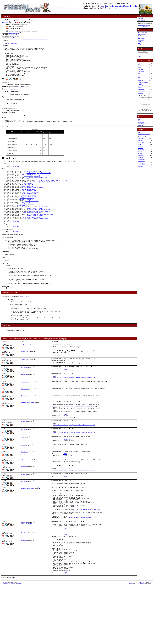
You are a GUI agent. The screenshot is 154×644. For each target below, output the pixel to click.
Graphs (140, 132)
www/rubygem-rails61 (29, 184)
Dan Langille (140, 642)
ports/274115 (67, 476)
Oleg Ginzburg (28, 572)
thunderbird (141, 71)
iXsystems (148, 25)
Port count (141, 139)
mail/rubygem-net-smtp (28, 207)
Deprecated (141, 142)
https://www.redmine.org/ (11, 44)
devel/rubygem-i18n (29, 200)
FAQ (139, 37)
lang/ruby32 (16, 175)
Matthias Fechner (25, 412)
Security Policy (142, 40)
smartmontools (43, 39)
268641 (65, 578)
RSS (150, 641)
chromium (141, 93)
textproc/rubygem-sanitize (32, 227)
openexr (140, 75)
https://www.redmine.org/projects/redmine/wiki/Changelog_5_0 (74, 408)
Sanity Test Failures (143, 124)
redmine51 (18, 355)
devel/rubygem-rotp (28, 215)
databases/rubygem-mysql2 (31, 232)
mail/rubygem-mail (27, 195)
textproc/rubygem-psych (27, 212)
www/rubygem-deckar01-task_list (42, 229)
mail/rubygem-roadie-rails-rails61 (45, 192)
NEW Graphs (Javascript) (144, 134)
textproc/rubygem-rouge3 (32, 185)
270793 (65, 492)
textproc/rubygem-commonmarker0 (39, 225)
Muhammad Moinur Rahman (27, 433)
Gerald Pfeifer (24, 482)
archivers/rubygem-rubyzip (29, 205)
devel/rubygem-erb (23, 219)
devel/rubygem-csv (27, 197)
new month (141, 167)
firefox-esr (141, 69)
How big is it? (141, 39)
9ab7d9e (12, 38)
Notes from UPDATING (10, 315)
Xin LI (22, 473)
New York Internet (142, 25)
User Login (141, 19)
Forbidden (141, 146)
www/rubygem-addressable (31, 204)
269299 (65, 518)
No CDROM (141, 150)
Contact (140, 44)
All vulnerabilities (145, 107)
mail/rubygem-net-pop (27, 210)
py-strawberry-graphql (142, 87)
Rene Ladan (23, 371)
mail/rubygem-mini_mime (33, 189)
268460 (65, 585)
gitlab (140, 64)
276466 (65, 448)
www (7, 22)
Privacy (140, 42)
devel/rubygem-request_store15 (40, 187)
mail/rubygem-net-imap (28, 209)
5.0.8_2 (4, 22)
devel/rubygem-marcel (27, 194)
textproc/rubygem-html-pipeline (39, 224)
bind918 (24, 39)
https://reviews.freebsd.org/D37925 (80, 566)
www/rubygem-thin (27, 235)
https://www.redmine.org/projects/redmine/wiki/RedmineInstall (73, 438)
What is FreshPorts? (143, 33)
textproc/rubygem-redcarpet (34, 222)
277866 (65, 399)
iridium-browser (30, 39)
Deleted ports (141, 122)
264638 (65, 631)
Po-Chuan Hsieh (25, 378)
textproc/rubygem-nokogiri (34, 199)
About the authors (142, 34)
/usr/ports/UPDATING (24, 319)
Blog (139, 43)
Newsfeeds (140, 125)
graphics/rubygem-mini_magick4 (38, 234)
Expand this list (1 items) (14, 310)
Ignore (140, 144)
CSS (146, 641)
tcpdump (36, 39)
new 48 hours (141, 161)
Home (139, 119)
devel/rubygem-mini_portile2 (40, 220)
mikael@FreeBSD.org (14, 33)
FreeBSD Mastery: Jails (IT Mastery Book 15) (119, 6)
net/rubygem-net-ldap (32, 214)
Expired (140, 154)
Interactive (141, 157)
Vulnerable (141, 152)
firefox (140, 68)
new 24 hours (141, 159)
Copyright (130, 642)
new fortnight (141, 165)
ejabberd (140, 66)
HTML (143, 641)
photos (114, 8)
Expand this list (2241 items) (10, 96)
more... (140, 56)
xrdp (139, 77)
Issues (139, 36)
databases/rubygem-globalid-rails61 (39, 182)
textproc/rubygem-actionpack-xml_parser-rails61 (53, 190)
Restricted (141, 148)
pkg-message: (5, 281)
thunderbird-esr (142, 91)
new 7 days (141, 163)
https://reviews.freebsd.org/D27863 (89, 556)
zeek (139, 73)
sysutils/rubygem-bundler (33, 180)
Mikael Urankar (24, 396)
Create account (141, 20)
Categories (140, 121)
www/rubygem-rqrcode (27, 217)
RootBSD (145, 26)
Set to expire (141, 155)
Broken (140, 140)
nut (47, 39)
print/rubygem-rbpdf (30, 202)
